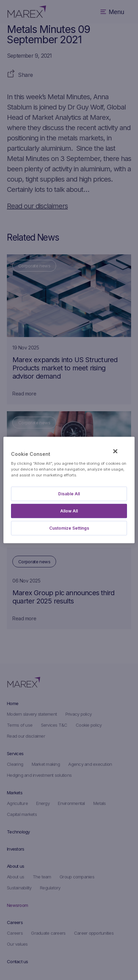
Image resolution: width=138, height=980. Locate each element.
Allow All (69, 511)
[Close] (115, 451)
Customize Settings (69, 528)
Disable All (69, 494)
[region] (69, 490)
